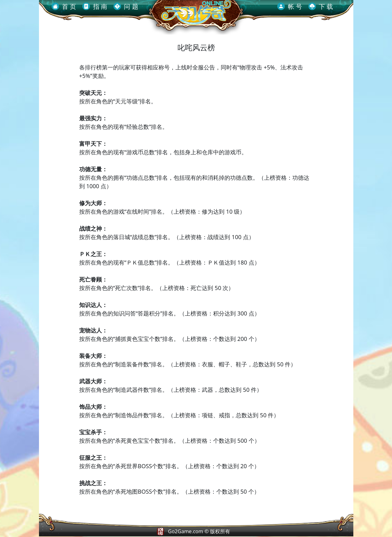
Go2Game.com (186, 531)
